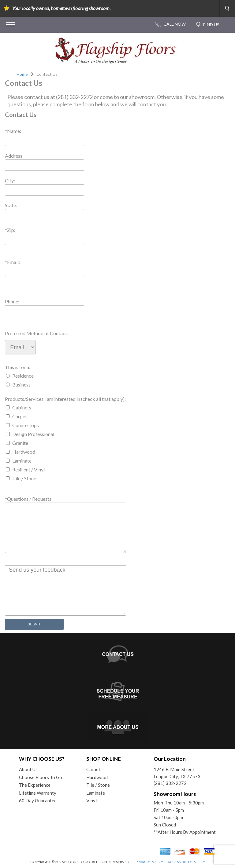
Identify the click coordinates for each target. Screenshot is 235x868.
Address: (14, 156)
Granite (20, 443)
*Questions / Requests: (29, 499)
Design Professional (33, 434)
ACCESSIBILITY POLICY (186, 862)
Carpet (20, 416)
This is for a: (18, 367)
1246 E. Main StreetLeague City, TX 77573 (177, 773)
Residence (23, 376)
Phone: (12, 301)
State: (11, 205)
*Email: (12, 262)
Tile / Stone (24, 478)
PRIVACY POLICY (149, 862)
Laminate (22, 461)
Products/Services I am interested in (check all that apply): (65, 399)
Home (22, 74)
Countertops (26, 425)
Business (21, 385)
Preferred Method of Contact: (37, 333)
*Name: (13, 131)
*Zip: (10, 230)
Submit (34, 624)
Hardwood (24, 452)
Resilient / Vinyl (28, 469)
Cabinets (22, 407)
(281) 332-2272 (170, 783)
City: (10, 180)
